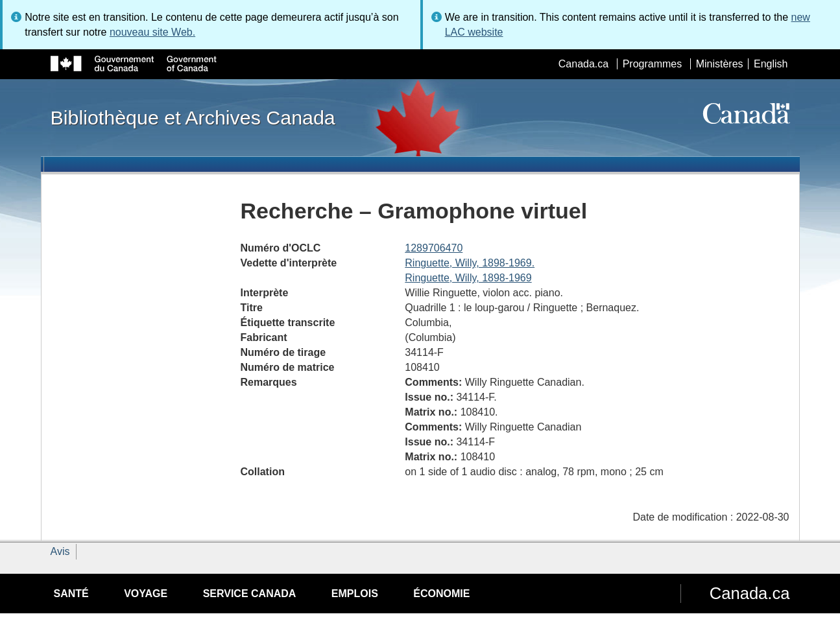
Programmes (653, 64)
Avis (60, 551)
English (771, 64)
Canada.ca (583, 64)
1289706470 (434, 248)
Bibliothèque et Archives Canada (193, 117)
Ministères (720, 64)
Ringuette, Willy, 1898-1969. (470, 263)
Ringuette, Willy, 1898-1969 (468, 278)
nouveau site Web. (152, 32)
